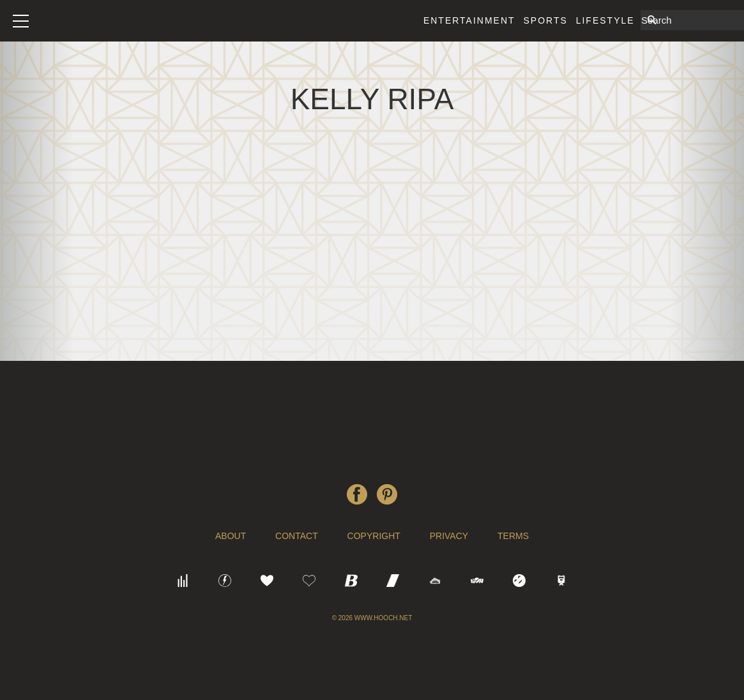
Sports (545, 20)
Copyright (374, 536)
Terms (513, 536)
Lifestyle (605, 20)
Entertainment (469, 20)
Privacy (449, 536)
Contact (297, 536)
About (231, 536)
